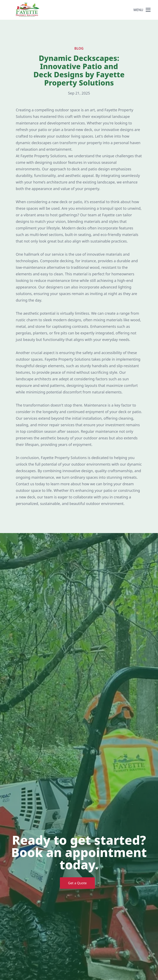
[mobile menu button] (148, 10)
